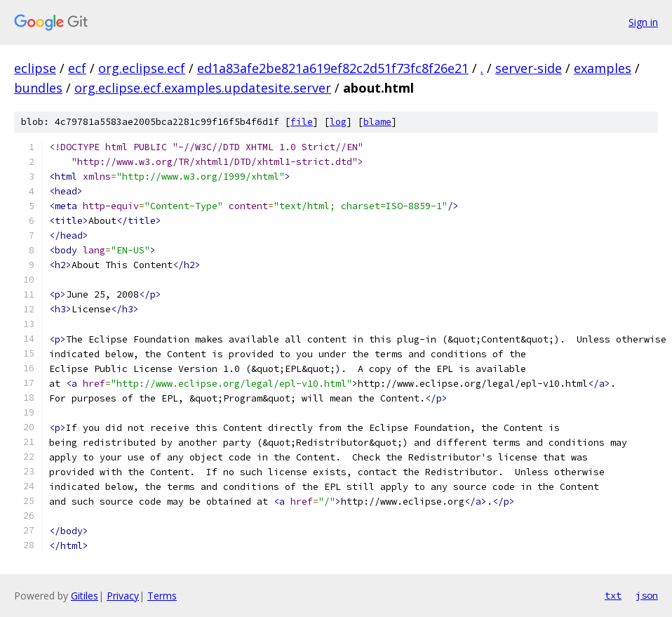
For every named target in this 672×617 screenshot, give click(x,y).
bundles (38, 88)
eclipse (35, 68)
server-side (529, 68)
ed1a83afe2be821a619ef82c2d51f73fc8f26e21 (333, 68)
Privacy (123, 596)
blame (377, 122)
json (647, 595)
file (302, 122)
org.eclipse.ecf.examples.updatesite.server (203, 88)
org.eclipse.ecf (142, 68)
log (338, 122)
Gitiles (85, 596)
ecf (77, 68)
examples (603, 68)
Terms (162, 596)
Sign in (643, 22)
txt (613, 595)
